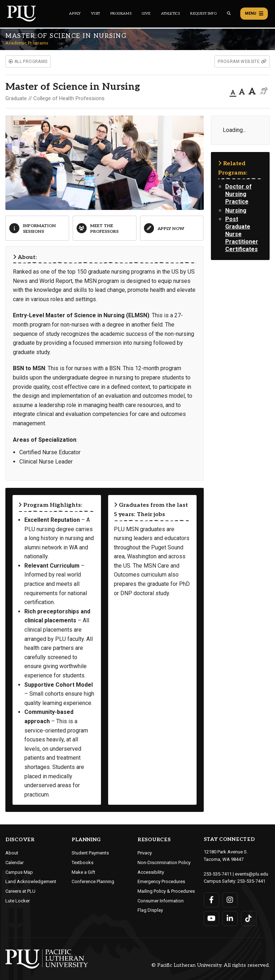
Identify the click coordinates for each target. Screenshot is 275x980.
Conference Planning (93, 881)
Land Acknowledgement (31, 881)
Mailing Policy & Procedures (166, 891)
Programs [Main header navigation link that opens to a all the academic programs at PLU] (121, 14)
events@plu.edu (252, 874)
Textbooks (83, 863)
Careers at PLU (20, 891)
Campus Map (19, 872)
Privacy (145, 853)
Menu (254, 14)
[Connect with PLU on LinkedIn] (230, 918)
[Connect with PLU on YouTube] (211, 918)
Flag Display (150, 910)
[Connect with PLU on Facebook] (211, 900)
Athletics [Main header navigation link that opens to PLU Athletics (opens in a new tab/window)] (171, 14)
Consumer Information (161, 901)
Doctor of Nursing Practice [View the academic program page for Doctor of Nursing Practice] (238, 194)
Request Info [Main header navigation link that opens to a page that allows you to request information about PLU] (203, 14)
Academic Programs (27, 43)
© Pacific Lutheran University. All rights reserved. (211, 965)
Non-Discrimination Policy (164, 863)
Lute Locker (18, 901)
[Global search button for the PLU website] (229, 13)
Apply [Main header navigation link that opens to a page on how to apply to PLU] (75, 14)
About (12, 853)
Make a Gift (83, 872)
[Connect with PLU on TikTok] (249, 918)
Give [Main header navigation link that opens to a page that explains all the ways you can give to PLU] (146, 14)
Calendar (15, 863)
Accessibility (151, 872)
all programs (28, 62)
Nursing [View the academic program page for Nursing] (236, 210)
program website (242, 62)
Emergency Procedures (161, 881)
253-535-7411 (218, 874)
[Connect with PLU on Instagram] (230, 900)
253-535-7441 (251, 881)
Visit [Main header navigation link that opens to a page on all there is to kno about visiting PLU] (95, 14)
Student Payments (90, 853)
